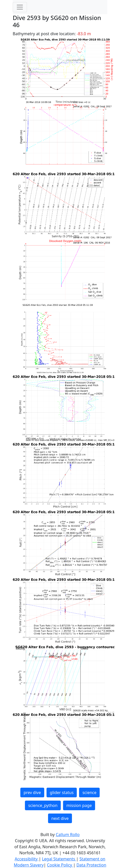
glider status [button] (62, 792)
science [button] (89, 792)
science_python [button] (43, 805)
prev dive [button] (32, 792)
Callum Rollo (68, 835)
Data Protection (91, 865)
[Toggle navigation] (20, 7)
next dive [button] (60, 818)
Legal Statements (59, 859)
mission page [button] (79, 805)
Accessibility (27, 859)
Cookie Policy (60, 865)
